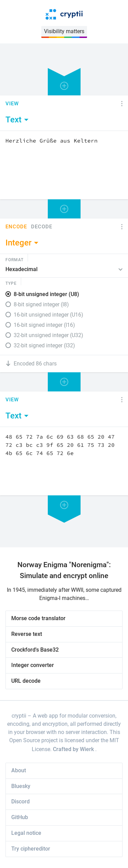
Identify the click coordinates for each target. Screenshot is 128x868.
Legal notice (26, 833)
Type (11, 283)
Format (15, 259)
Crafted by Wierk (74, 749)
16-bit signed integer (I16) (44, 325)
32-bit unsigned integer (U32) (48, 335)
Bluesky (21, 786)
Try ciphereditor (31, 849)
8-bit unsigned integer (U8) (46, 294)
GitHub (20, 817)
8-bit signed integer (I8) (41, 304)
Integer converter (33, 665)
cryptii (19, 716)
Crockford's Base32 (35, 650)
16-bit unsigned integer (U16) (48, 315)
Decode (42, 227)
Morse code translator (38, 618)
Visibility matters (64, 31)
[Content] (64, 165)
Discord (20, 802)
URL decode (26, 681)
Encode (16, 227)
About (19, 770)
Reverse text (27, 634)
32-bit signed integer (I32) (44, 345)
